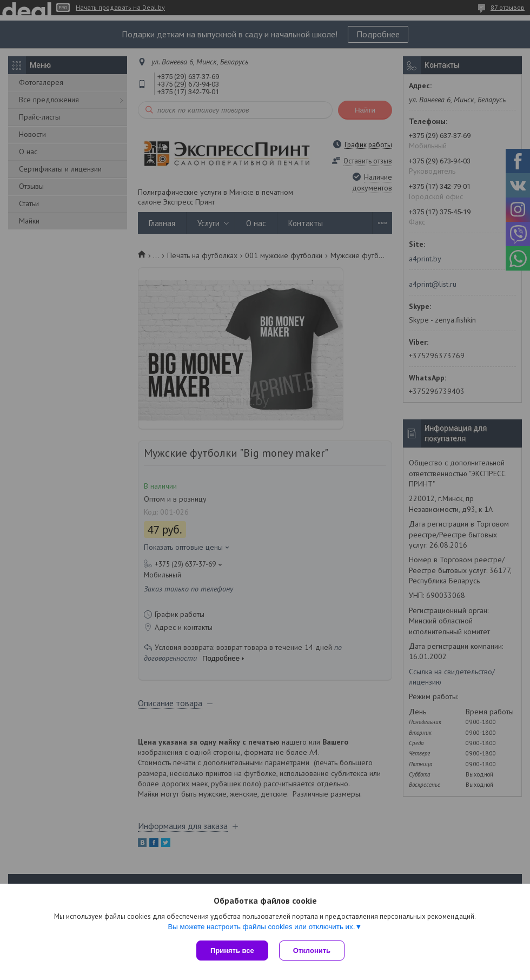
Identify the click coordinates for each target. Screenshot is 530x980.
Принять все (232, 951)
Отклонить (312, 951)
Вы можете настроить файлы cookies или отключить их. (261, 927)
